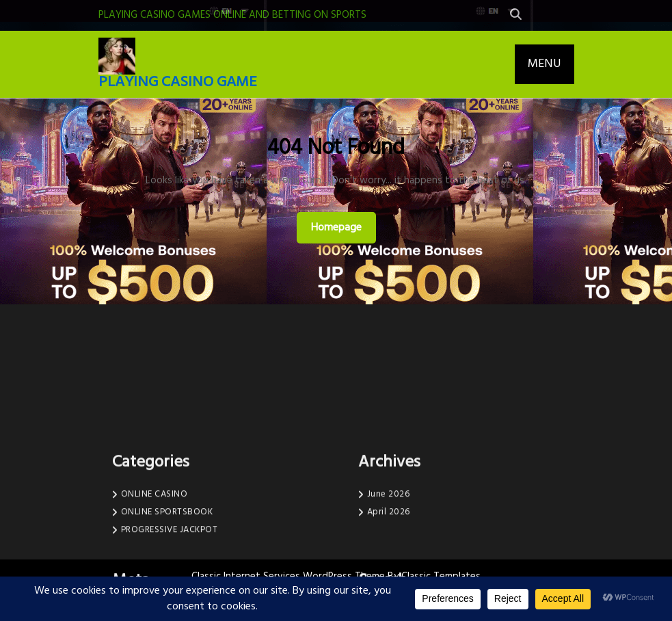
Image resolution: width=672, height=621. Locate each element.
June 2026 (389, 557)
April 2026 (389, 575)
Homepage (342, 227)
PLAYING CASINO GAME (178, 82)
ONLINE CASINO (154, 557)
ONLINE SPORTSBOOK (167, 575)
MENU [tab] (545, 64)
